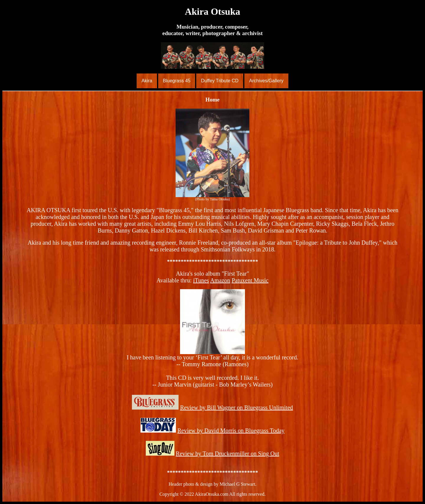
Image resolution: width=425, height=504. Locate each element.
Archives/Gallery (266, 81)
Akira (147, 81)
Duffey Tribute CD (220, 81)
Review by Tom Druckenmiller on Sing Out (228, 454)
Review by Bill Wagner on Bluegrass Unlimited (236, 408)
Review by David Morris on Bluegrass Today (231, 431)
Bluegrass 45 (177, 81)
